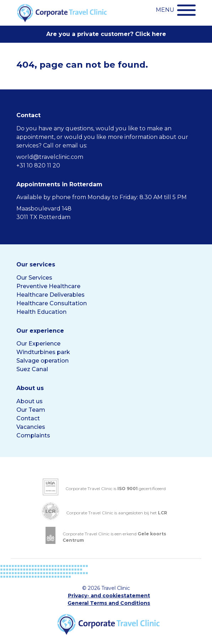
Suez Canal (32, 369)
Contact (28, 418)
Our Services (34, 278)
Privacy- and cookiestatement (109, 596)
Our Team (31, 410)
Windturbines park (43, 352)
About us (30, 401)
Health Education (41, 312)
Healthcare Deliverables (51, 295)
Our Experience (38, 344)
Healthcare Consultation (52, 303)
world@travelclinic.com (50, 157)
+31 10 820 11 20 (38, 165)
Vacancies (31, 427)
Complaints (33, 435)
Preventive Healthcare (48, 286)
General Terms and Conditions (109, 603)
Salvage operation (43, 361)
